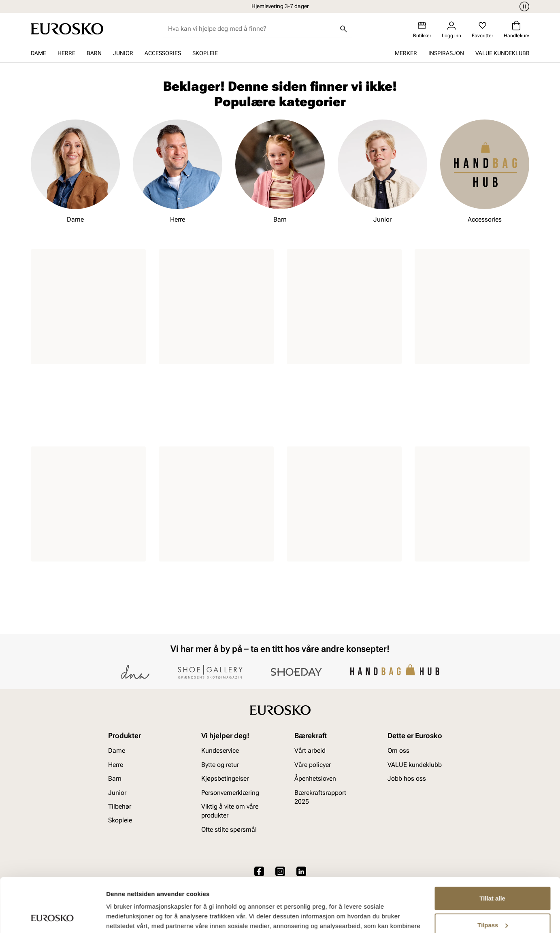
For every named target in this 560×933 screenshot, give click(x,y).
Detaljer (117, 917)
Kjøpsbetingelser (225, 778)
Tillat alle (492, 848)
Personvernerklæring (230, 793)
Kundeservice (220, 751)
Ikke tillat (492, 901)
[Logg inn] (451, 30)
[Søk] (343, 29)
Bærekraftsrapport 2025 (320, 797)
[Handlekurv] (516, 30)
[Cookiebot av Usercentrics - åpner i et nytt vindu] (52, 917)
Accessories (163, 53)
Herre (66, 53)
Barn (94, 53)
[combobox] (251, 29)
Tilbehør (120, 806)
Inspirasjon (446, 53)
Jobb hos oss (407, 778)
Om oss (398, 751)
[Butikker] (422, 30)
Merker (406, 53)
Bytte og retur (220, 765)
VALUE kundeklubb (503, 53)
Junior (123, 53)
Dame (38, 53)
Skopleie (205, 53)
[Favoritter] (482, 30)
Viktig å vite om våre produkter (230, 811)
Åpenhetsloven (315, 778)
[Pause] (523, 6)
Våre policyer (313, 765)
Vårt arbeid (310, 751)
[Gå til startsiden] (67, 29)
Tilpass (493, 874)
